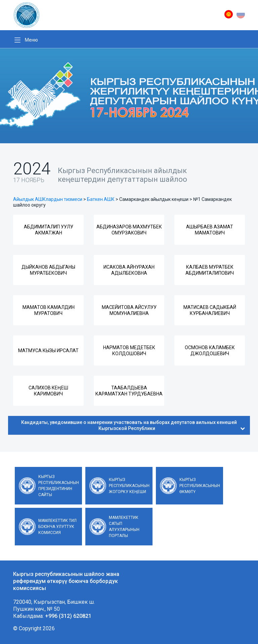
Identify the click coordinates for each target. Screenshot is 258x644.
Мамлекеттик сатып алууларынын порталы (124, 527)
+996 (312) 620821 (68, 616)
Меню (31, 40)
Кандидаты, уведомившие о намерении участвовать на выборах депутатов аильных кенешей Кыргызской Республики (133, 425)
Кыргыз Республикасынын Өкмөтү (200, 486)
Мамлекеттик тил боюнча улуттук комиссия (57, 527)
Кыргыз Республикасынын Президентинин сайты (59, 486)
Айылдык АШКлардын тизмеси (48, 199)
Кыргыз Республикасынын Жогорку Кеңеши (129, 486)
